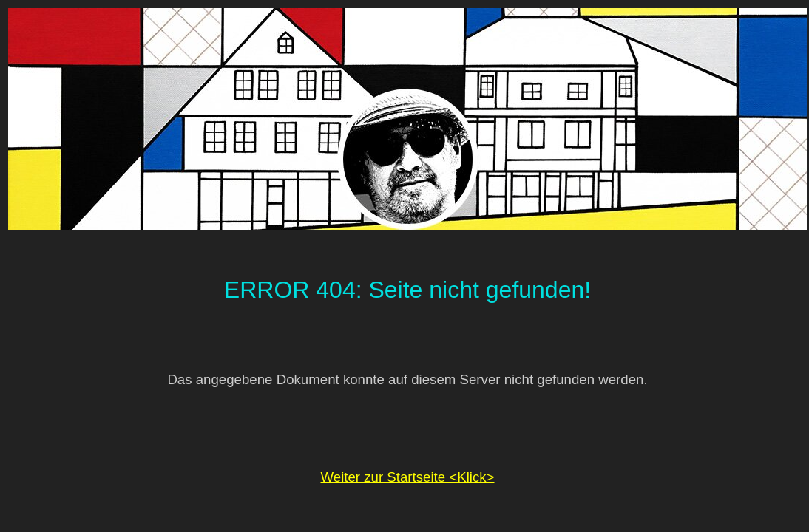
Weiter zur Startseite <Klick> (407, 477)
